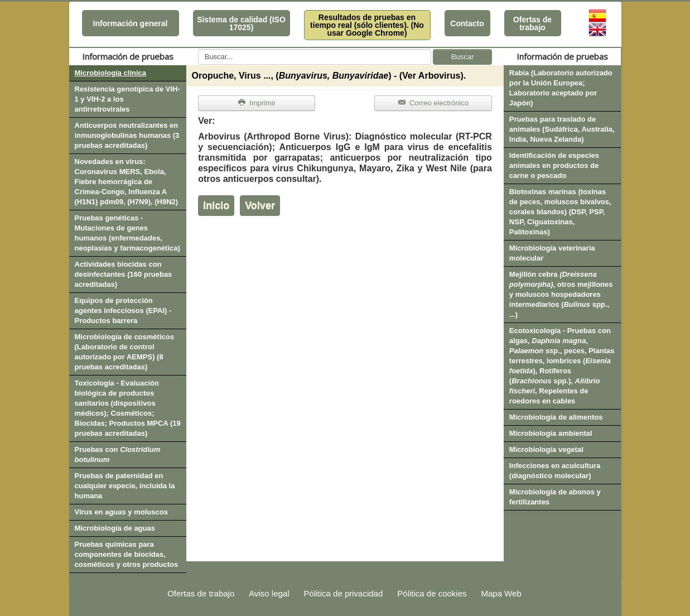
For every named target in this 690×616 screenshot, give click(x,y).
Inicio (216, 205)
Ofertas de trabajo (532, 23)
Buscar (462, 57)
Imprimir (257, 103)
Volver (260, 205)
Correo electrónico (433, 103)
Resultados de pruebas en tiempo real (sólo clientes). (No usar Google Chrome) (367, 25)
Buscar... (198, 49)
